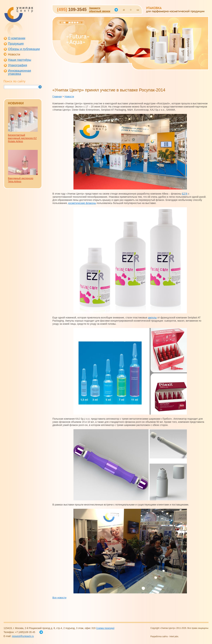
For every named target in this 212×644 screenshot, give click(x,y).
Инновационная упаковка (20, 72)
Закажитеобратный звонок (100, 10)
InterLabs (174, 636)
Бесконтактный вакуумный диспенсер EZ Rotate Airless (22, 138)
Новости (14, 54)
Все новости (59, 598)
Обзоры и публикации (24, 49)
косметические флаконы (82, 203)
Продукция (16, 44)
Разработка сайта (159, 636)
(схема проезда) (105, 628)
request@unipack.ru (23, 636)
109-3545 (72, 9)
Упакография (18, 65)
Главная (57, 96)
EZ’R (185, 194)
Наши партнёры (20, 60)
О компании (17, 38)
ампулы (152, 318)
